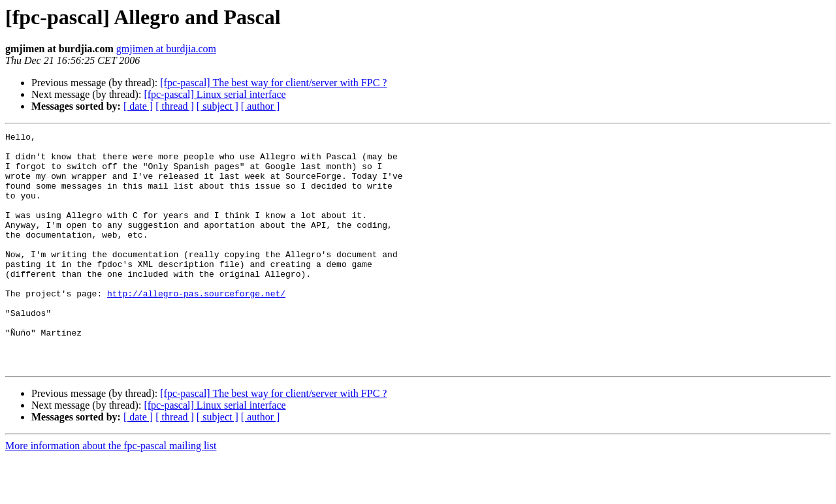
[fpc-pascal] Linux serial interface (215, 94)
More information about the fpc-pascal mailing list (111, 493)
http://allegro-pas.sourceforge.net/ (196, 326)
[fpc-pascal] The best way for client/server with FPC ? (273, 83)
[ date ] (138, 106)
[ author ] (261, 106)
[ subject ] (217, 106)
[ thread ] (175, 106)
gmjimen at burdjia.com (166, 49)
